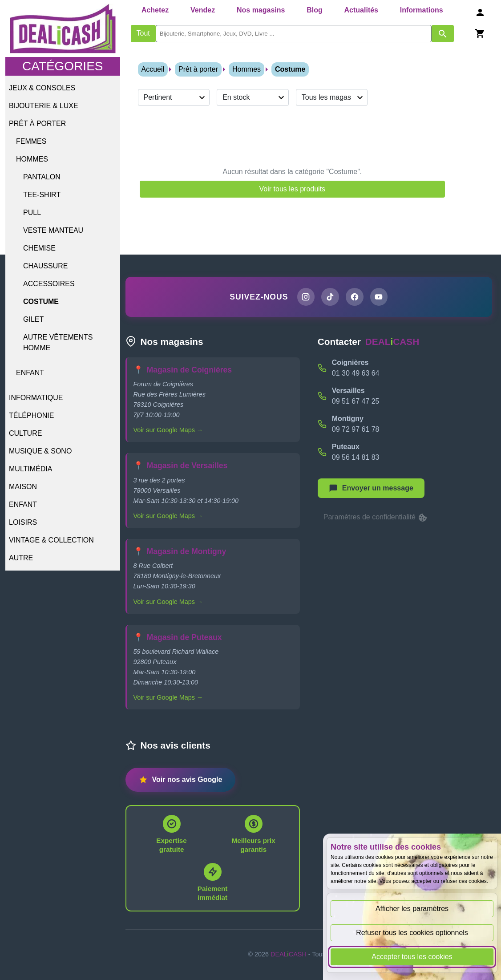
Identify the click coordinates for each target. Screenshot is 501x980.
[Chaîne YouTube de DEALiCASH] (380, 297)
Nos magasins (261, 10)
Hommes (32, 159)
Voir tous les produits (293, 189)
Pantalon (42, 177)
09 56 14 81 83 (356, 458)
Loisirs (23, 522)
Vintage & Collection (51, 540)
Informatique (36, 398)
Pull (32, 213)
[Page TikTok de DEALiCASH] (330, 297)
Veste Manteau (53, 230)
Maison (23, 487)
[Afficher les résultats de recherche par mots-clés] (443, 34)
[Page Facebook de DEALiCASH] (355, 297)
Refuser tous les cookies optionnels (412, 933)
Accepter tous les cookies (412, 957)
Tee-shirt (42, 195)
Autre (21, 558)
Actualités (361, 10)
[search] (294, 34)
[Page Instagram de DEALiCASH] (304, 297)
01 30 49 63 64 (356, 374)
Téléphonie (31, 415)
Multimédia (30, 469)
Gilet (33, 319)
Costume (41, 302)
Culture (25, 433)
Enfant (30, 373)
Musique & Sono (40, 451)
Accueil (153, 69)
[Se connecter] (480, 12)
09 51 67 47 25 (356, 402)
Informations (422, 10)
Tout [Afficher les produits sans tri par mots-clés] (143, 33)
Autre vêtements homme (58, 342)
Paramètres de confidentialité (376, 518)
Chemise (39, 248)
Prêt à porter (37, 124)
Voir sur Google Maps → (168, 431)
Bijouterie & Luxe (44, 106)
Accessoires (49, 284)
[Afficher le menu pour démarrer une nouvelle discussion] (371, 489)
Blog (315, 10)
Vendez (203, 10)
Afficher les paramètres (412, 909)
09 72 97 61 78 (356, 430)
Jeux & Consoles (42, 88)
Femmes (31, 141)
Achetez (155, 10)
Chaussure (45, 266)
